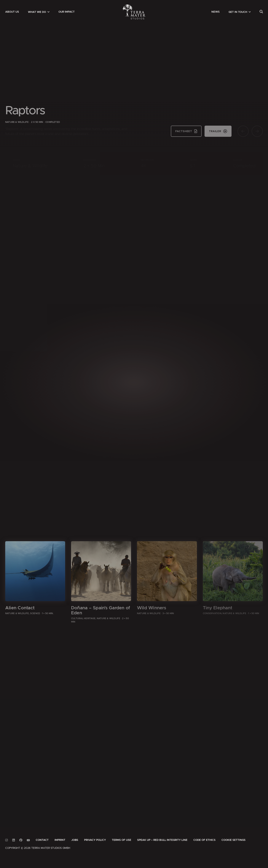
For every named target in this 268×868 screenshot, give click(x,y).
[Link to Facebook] (21, 840)
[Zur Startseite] (134, 12)
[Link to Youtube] (28, 840)
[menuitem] (12, 12)
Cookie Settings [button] (233, 840)
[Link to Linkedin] (14, 840)
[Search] (261, 12)
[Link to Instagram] (7, 840)
